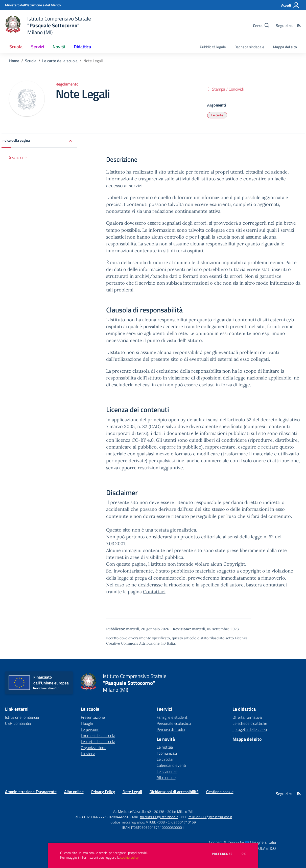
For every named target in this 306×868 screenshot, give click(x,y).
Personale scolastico (174, 723)
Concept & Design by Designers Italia (242, 842)
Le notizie (165, 747)
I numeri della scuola (98, 735)
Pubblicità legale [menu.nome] (213, 47)
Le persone (90, 729)
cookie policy (129, 857)
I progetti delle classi (250, 729)
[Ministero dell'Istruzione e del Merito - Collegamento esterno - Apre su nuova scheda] (33, 5)
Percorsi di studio (171, 729)
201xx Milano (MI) (180, 811)
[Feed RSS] (299, 26)
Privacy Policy (103, 792)
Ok (244, 854)
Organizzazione (94, 748)
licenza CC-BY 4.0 (135, 440)
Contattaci (154, 592)
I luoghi (87, 723)
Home (14, 61)
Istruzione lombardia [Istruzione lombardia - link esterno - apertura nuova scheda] (22, 717)
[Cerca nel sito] (261, 26)
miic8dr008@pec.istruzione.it (210, 817)
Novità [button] (59, 47)
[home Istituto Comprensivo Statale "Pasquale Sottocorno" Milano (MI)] (48, 25)
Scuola (31, 61)
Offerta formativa (247, 717)
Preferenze (222, 854)
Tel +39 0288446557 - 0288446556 (102, 817)
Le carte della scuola (60, 61)
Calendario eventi (171, 765)
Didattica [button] (82, 47)
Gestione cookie (220, 792)
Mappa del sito (285, 47)
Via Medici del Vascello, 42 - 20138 (138, 811)
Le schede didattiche (250, 723)
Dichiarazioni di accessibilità (174, 792)
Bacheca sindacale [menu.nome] (249, 47)
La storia (88, 754)
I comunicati (167, 753)
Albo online (166, 777)
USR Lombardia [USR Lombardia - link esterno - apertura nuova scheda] (18, 723)
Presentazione (93, 717)
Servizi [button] (38, 47)
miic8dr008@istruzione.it (159, 817)
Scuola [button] (16, 47)
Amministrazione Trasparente (31, 792)
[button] (39, 141)
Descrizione (17, 157)
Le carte (217, 115)
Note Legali (132, 792)
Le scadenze (167, 771)
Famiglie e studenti (172, 717)
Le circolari (166, 759)
